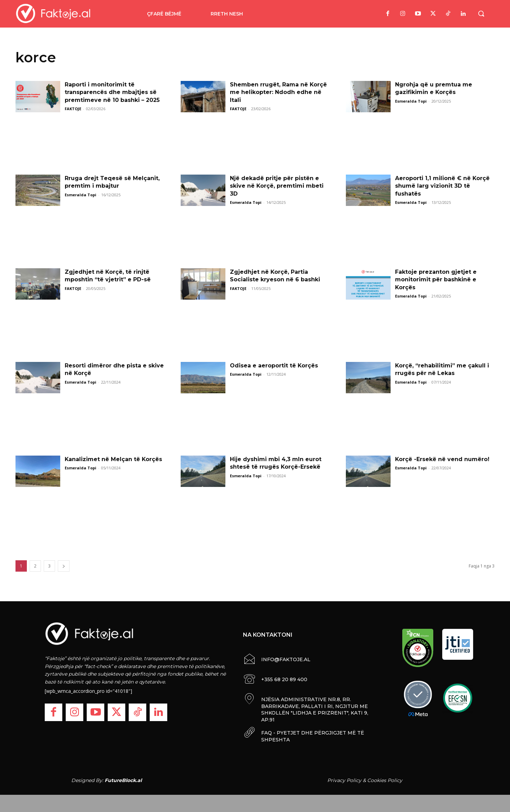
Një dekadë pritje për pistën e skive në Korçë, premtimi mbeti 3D (277, 186)
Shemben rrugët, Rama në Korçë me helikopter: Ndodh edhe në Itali (279, 92)
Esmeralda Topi (411, 101)
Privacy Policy (344, 780)
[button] (481, 13)
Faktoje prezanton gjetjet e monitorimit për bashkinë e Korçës (436, 280)
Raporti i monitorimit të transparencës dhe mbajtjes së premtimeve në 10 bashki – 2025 (112, 92)
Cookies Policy (385, 780)
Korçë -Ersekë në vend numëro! (442, 459)
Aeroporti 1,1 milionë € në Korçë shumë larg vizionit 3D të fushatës (443, 186)
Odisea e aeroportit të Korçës (274, 366)
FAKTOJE (73, 109)
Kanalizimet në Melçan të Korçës (114, 459)
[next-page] (64, 566)
